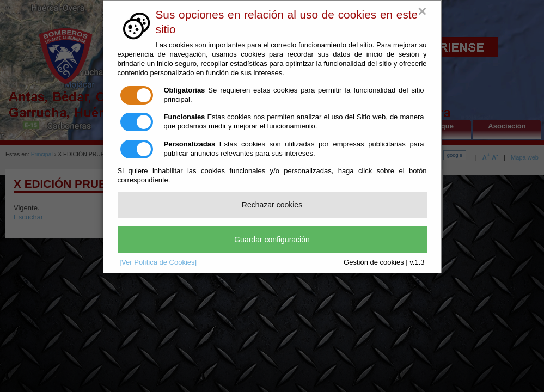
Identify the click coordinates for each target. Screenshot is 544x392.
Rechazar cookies (272, 205)
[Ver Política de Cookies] (158, 262)
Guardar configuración (272, 240)
